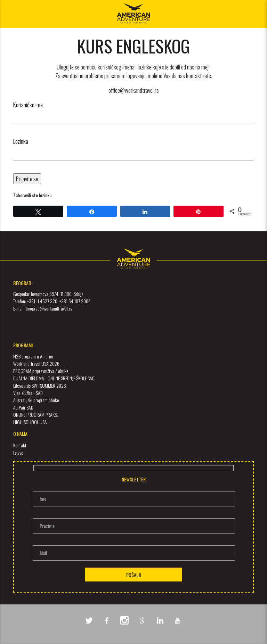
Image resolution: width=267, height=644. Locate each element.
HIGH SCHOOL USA (30, 422)
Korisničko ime (28, 105)
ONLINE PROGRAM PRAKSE (36, 415)
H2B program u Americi (33, 356)
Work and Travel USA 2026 (36, 364)
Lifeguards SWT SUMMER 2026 (40, 385)
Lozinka (21, 141)
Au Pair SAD (23, 407)
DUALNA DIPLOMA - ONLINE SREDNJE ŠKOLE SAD (54, 378)
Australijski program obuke (36, 400)
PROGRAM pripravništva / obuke (41, 371)
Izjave (18, 452)
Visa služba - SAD (28, 393)
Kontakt (20, 445)
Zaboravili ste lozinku (32, 195)
